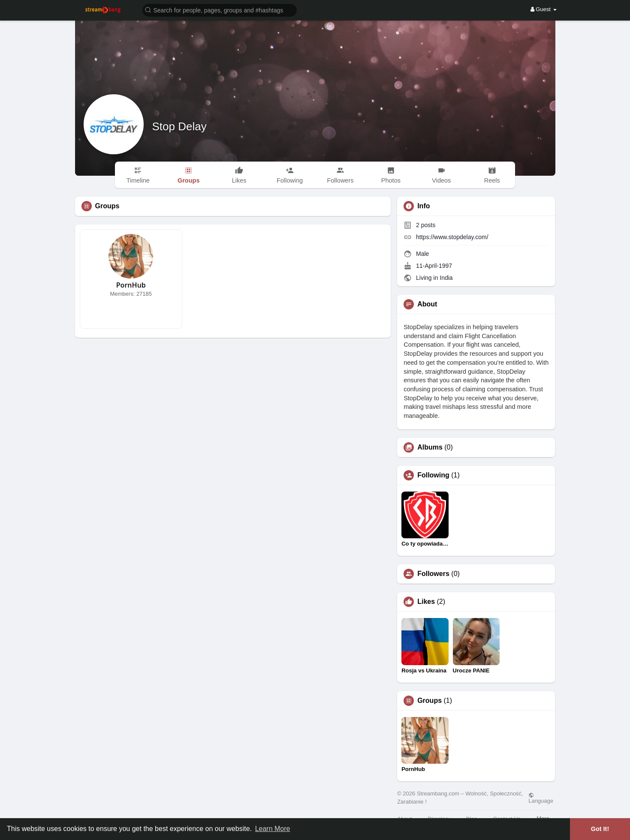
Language (541, 798)
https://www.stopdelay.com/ (452, 237)
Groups (430, 701)
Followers (433, 574)
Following (433, 475)
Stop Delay (179, 126)
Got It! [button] (600, 829)
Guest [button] (544, 9)
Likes (426, 602)
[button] (220, 10)
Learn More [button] (273, 829)
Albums (430, 447)
